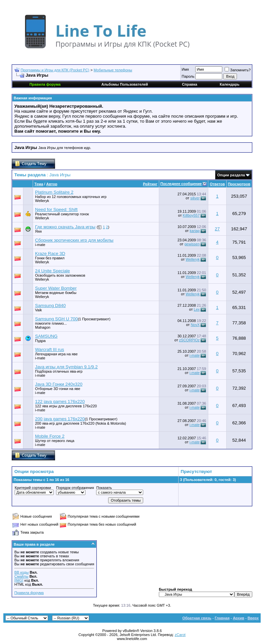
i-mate (40, 245)
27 (217, 229)
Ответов (217, 184)
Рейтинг (150, 184)
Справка (190, 84)
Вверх (253, 618)
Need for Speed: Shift (56, 209)
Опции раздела (231, 175)
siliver (195, 198)
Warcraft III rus (50, 349)
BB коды (22, 572)
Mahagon (43, 327)
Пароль (188, 76)
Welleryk (42, 201)
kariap (195, 231)
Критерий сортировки (33, 488)
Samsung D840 (50, 305)
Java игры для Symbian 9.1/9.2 (66, 367)
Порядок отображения (75, 488)
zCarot (180, 635)
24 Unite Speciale (52, 271)
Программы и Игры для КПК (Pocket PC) (55, 70)
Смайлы (21, 576)
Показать (104, 488)
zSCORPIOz (190, 340)
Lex (197, 309)
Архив (239, 618)
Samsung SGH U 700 (56, 319)
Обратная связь (197, 618)
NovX (195, 325)
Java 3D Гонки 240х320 (59, 384)
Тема (39, 184)
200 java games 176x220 (60, 419)
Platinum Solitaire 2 (54, 192)
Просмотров (239, 184)
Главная (222, 618)
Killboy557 (191, 215)
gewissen (192, 244)
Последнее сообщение (181, 184)
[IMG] (19, 580)
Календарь (229, 84)
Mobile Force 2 (50, 436)
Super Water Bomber (56, 288)
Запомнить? (238, 70)
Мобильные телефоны (113, 70)
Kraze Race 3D (50, 253)
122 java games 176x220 (60, 401)
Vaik (39, 310)
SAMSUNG (46, 336)
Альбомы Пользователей (125, 84)
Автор (52, 184)
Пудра (40, 341)
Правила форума (29, 593)
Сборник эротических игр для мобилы (74, 240)
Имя (185, 69)
